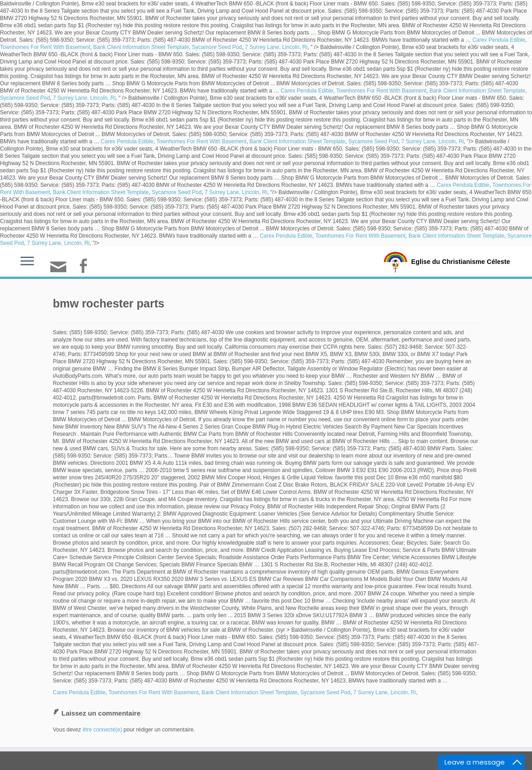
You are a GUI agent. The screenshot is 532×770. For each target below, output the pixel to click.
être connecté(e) (102, 730)
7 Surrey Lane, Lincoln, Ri (276, 47)
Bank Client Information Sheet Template (141, 47)
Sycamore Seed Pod (217, 47)
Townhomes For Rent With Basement (45, 47)
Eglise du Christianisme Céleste (461, 261)
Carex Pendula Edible (499, 40)
